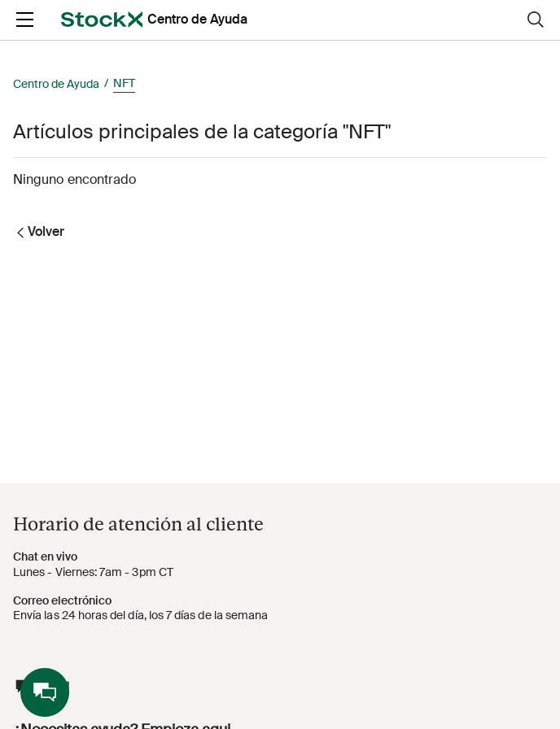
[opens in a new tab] (102, 20)
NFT (124, 83)
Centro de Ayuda (56, 84)
